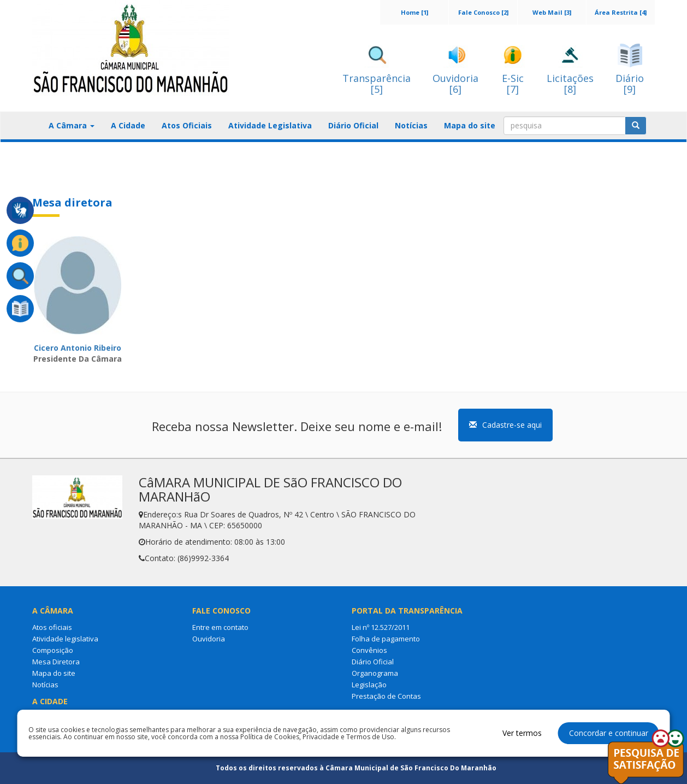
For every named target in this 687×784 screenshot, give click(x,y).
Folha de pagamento (386, 639)
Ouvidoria (209, 639)
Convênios (369, 650)
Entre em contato (220, 627)
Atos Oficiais (187, 125)
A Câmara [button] (72, 125)
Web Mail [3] (552, 12)
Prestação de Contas (386, 696)
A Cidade (128, 125)
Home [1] (414, 12)
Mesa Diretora (56, 662)
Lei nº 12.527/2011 (381, 627)
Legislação (369, 685)
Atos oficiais (52, 627)
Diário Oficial (353, 125)
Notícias (411, 125)
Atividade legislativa (65, 639)
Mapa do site (470, 125)
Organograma (375, 673)
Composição (53, 650)
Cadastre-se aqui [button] (505, 425)
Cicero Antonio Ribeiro (78, 348)
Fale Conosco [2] (483, 12)
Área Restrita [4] (621, 12)
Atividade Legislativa (270, 125)
